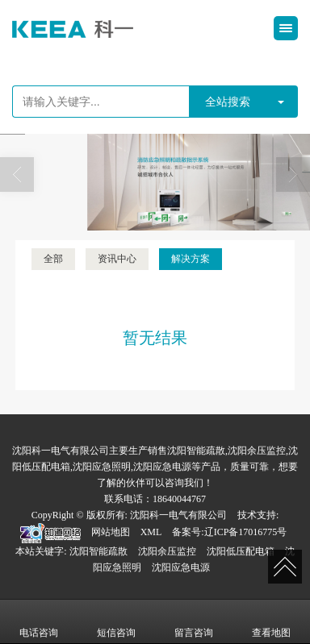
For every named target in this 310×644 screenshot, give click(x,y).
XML (151, 532)
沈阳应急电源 (181, 567)
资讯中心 (117, 259)
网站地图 (111, 532)
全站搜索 (228, 102)
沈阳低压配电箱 (241, 551)
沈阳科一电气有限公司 (178, 515)
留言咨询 (194, 621)
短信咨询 (116, 621)
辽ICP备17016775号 (246, 532)
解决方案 (191, 259)
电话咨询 (39, 621)
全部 (53, 259)
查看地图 (271, 621)
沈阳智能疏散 (98, 551)
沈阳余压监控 (167, 551)
